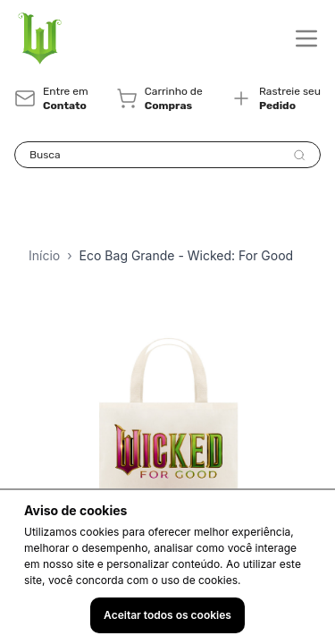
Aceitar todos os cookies (167, 615)
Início (44, 255)
